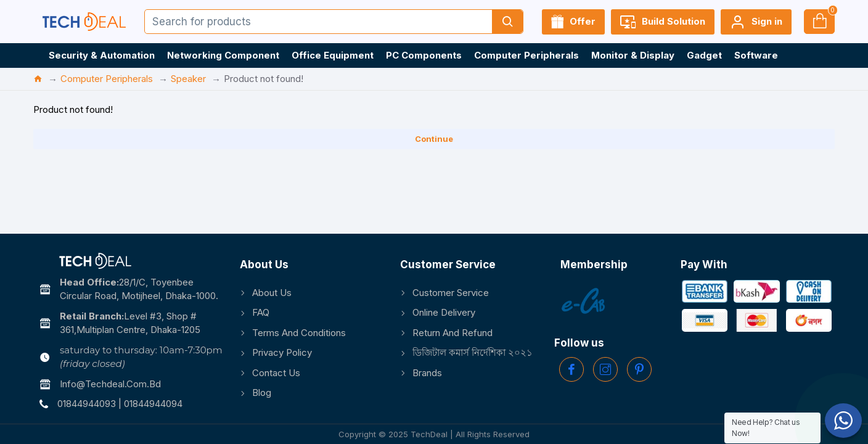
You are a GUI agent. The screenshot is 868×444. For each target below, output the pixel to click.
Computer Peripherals (107, 79)
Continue (434, 139)
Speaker (188, 79)
